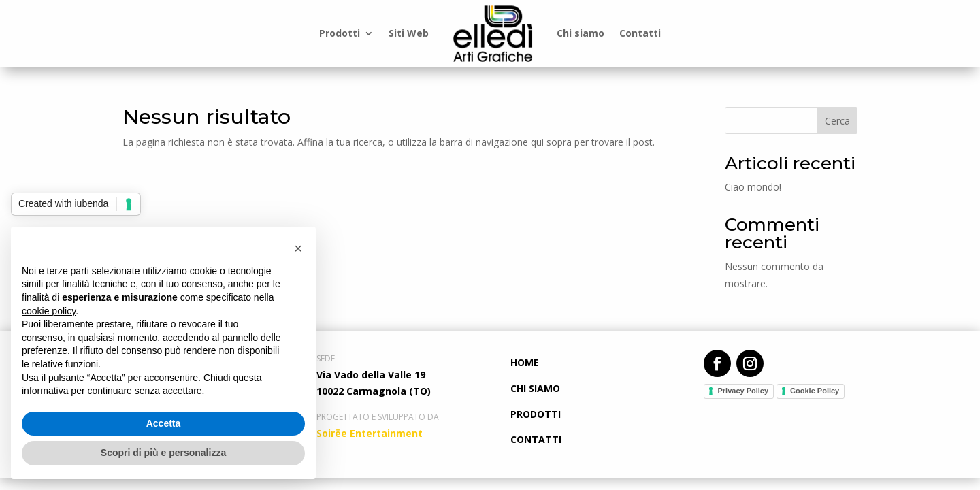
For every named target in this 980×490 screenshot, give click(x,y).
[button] (298, 248)
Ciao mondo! (753, 187)
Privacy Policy (743, 391)
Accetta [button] (164, 423)
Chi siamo (581, 33)
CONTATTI (536, 439)
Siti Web (409, 33)
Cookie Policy (815, 391)
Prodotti (340, 33)
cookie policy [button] (49, 311)
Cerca (837, 121)
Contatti (640, 33)
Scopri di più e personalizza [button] (163, 453)
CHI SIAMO (535, 388)
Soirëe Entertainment (370, 433)
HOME (525, 362)
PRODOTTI (536, 414)
